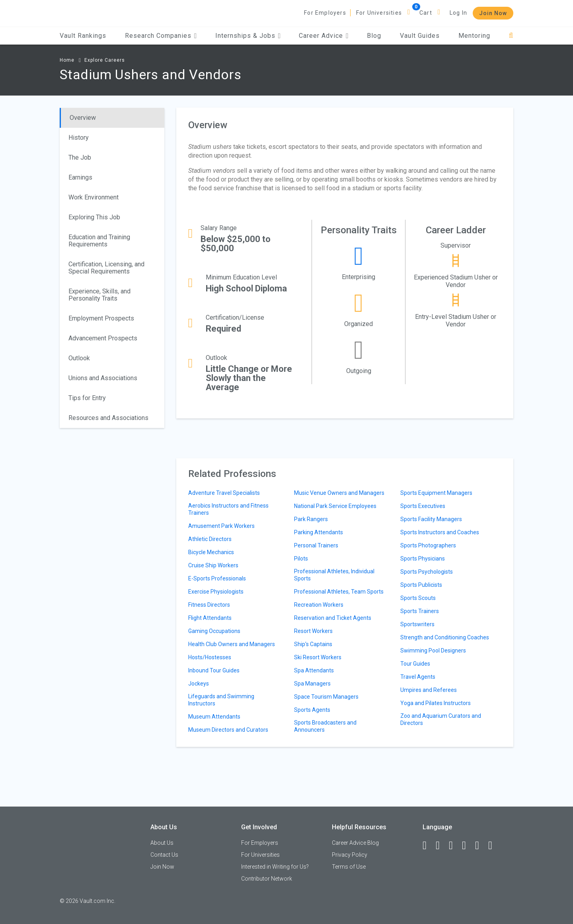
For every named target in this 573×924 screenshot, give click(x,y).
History (79, 138)
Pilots (301, 559)
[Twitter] (454, 846)
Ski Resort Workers (318, 657)
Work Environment (94, 197)
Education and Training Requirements (99, 241)
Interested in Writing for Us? (275, 867)
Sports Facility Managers (431, 519)
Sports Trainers (420, 611)
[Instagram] (468, 846)
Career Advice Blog (355, 843)
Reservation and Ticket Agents (333, 618)
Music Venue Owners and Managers (339, 493)
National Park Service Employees (335, 506)
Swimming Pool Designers (433, 651)
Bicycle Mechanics (211, 552)
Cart (426, 13)
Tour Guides (415, 664)
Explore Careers (105, 60)
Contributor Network (267, 879)
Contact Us (164, 855)
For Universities (379, 13)
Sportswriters (417, 624)
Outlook (79, 358)
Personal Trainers (316, 545)
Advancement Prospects (103, 338)
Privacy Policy (350, 855)
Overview (83, 118)
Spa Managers (312, 684)
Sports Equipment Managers (436, 493)
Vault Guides (420, 36)
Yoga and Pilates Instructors (436, 703)
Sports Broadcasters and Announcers (325, 726)
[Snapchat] (494, 846)
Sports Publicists (421, 585)
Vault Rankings (83, 36)
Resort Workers (313, 631)
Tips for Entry (87, 398)
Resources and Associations (108, 418)
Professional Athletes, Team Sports (339, 592)
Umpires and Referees (429, 690)
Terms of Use (349, 867)
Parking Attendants (319, 532)
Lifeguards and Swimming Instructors (221, 700)
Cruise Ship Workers (213, 565)
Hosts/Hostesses (210, 657)
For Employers (325, 13)
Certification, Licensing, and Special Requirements (106, 268)
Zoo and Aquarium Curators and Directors (441, 719)
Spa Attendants (314, 670)
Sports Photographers (428, 545)
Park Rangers (311, 519)
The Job (80, 157)
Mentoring (474, 36)
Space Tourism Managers (326, 697)
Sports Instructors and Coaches (440, 532)
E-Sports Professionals (217, 578)
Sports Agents (312, 710)
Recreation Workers (319, 605)
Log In (458, 13)
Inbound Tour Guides (214, 670)
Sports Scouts (418, 598)
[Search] (511, 36)
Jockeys (199, 684)
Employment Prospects (101, 318)
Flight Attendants (210, 618)
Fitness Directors (209, 605)
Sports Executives (423, 506)
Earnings (80, 177)
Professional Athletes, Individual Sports (334, 575)
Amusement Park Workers (221, 526)
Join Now (493, 13)
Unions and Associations (103, 378)
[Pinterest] (481, 846)
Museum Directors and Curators (228, 730)
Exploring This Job (94, 217)
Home (67, 60)
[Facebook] (428, 846)
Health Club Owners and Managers (232, 644)
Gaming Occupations (214, 631)
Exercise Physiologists (216, 592)
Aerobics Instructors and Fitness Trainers (228, 509)
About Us (162, 843)
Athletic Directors (210, 539)
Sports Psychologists (427, 572)
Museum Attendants (214, 717)
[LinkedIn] (441, 846)
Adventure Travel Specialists (224, 493)
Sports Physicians (423, 559)
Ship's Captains (313, 644)
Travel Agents (418, 677)
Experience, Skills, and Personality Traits (99, 295)
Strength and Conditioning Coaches (445, 637)
